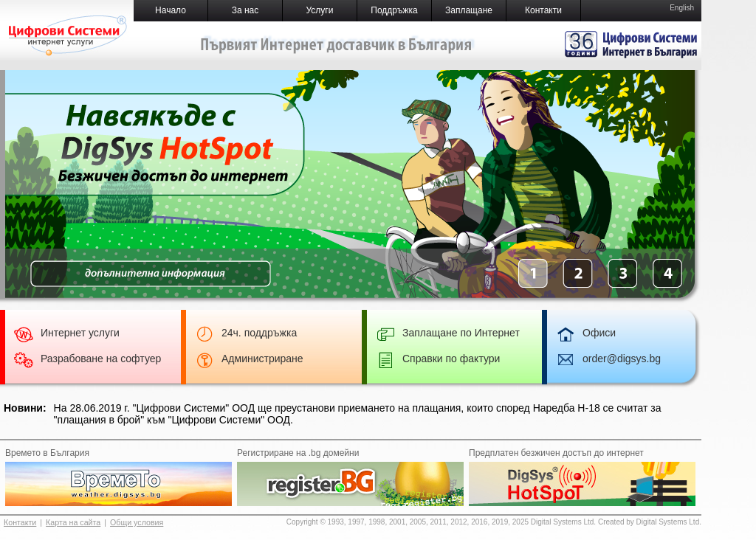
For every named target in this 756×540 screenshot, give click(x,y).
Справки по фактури (451, 359)
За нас (245, 10)
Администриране (262, 359)
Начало (171, 10)
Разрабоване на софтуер (101, 359)
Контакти (543, 10)
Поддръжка (394, 10)
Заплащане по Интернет (461, 333)
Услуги (320, 10)
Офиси (599, 333)
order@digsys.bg (622, 359)
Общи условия (137, 522)
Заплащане (469, 10)
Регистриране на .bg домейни (298, 453)
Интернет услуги (80, 333)
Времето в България (47, 453)
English (682, 8)
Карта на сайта (73, 522)
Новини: (25, 408)
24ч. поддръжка (259, 333)
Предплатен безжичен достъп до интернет (556, 453)
